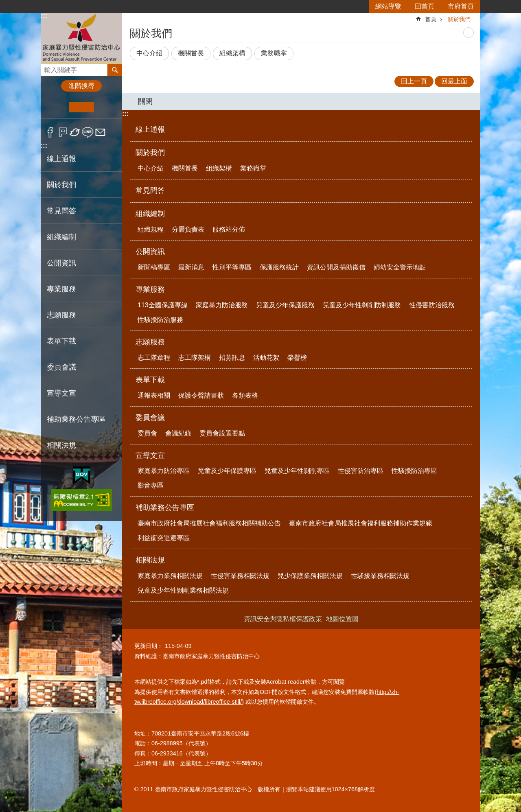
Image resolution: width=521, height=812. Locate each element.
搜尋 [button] (115, 70)
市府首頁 (461, 6)
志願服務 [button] (61, 315)
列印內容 (468, 33)
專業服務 (150, 289)
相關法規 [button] (61, 445)
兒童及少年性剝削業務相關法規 (183, 590)
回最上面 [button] (454, 81)
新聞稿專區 (154, 267)
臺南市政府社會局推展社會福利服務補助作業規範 (361, 523)
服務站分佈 (229, 229)
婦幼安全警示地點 (400, 267)
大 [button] (106, 107)
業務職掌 (274, 53)
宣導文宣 (150, 455)
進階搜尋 (81, 86)
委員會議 (150, 418)
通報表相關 (154, 395)
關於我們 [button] (61, 185)
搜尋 (47, 68)
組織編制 (150, 214)
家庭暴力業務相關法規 (170, 576)
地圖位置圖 (342, 619)
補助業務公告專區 (165, 508)
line (88, 132)
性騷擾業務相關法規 (380, 576)
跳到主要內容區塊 (4, 4)
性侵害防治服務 (432, 305)
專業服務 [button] (61, 289)
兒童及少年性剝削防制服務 (362, 305)
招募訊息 (232, 358)
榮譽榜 (297, 358)
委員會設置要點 (222, 433)
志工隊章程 (154, 358)
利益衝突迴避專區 (164, 538)
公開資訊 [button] (61, 263)
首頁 (431, 19)
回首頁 (425, 6)
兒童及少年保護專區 (227, 471)
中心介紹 (149, 53)
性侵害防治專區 (361, 471)
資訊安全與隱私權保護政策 (283, 619)
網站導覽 (388, 6)
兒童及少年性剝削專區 (297, 471)
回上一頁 (414, 81)
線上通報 (61, 159)
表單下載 (150, 380)
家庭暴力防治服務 (222, 305)
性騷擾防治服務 (160, 320)
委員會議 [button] (61, 367)
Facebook (50, 132)
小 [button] (56, 107)
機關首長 (191, 53)
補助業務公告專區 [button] (76, 419)
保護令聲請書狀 (201, 395)
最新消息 (191, 267)
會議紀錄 (178, 433)
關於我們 (459, 19)
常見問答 (61, 211)
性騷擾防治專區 (414, 471)
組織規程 (151, 229)
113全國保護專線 (163, 305)
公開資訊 (150, 252)
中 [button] (81, 107)
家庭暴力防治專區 (164, 471)
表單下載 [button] (61, 341)
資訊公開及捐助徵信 (336, 267)
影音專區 (151, 485)
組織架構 (232, 53)
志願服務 (150, 342)
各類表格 (245, 395)
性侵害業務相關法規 (240, 576)
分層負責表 (188, 229)
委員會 (147, 433)
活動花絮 (266, 358)
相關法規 (150, 560)
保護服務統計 (279, 267)
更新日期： (149, 646)
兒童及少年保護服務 (285, 305)
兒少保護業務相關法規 (310, 576)
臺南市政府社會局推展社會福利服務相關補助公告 (209, 523)
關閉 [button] (145, 101)
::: (44, 16)
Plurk (63, 132)
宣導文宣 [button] (61, 393)
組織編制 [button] (61, 237)
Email (100, 132)
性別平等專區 (232, 267)
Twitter (75, 132)
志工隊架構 (195, 358)
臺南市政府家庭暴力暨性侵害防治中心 (81, 38)
